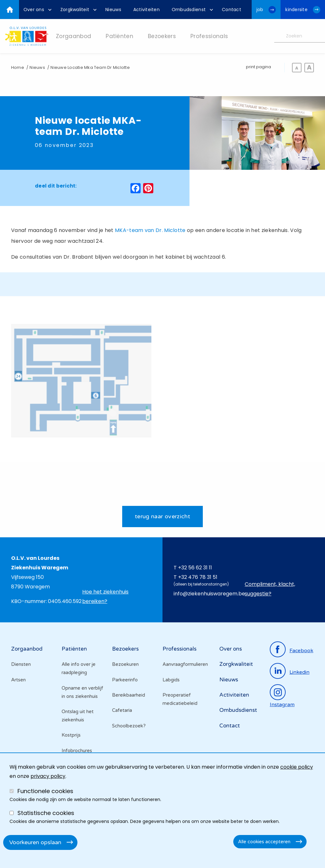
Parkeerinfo (125, 681)
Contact (230, 727)
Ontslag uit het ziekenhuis (78, 717)
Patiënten (74, 650)
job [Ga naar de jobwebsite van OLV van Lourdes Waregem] (260, 10)
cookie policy (297, 767)
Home (18, 67)
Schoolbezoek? (129, 727)
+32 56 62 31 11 (195, 569)
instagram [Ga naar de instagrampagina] (282, 706)
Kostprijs (71, 736)
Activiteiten (234, 696)
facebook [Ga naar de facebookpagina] (301, 652)
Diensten (21, 666)
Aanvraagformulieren (185, 666)
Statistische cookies (46, 813)
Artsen (18, 681)
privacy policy (48, 776)
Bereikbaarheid (129, 696)
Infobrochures (77, 752)
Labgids (171, 681)
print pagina (259, 67)
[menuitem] (36, 10)
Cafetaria (122, 712)
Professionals (179, 650)
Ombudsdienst (238, 711)
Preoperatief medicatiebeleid (180, 700)
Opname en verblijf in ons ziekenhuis (82, 693)
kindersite (296, 10)
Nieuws (37, 67)
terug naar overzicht (162, 517)
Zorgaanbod (27, 650)
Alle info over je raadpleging (79, 670)
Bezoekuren (125, 666)
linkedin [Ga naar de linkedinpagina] (299, 673)
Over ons (231, 650)
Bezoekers (125, 650)
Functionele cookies (45, 791)
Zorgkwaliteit (236, 665)
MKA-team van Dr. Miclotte (150, 230)
